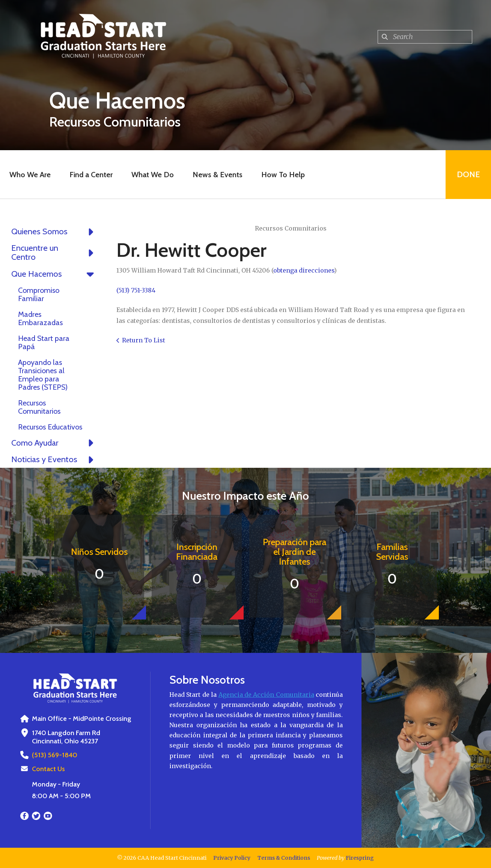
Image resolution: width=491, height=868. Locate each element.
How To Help (283, 175)
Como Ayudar (54, 443)
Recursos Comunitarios (39, 407)
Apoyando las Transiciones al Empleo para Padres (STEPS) (43, 375)
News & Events (218, 175)
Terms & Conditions (284, 858)
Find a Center (91, 175)
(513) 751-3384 (136, 290)
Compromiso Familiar (39, 294)
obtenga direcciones (304, 270)
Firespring (360, 858)
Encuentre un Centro (54, 253)
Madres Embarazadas (40, 318)
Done (468, 174)
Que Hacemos (54, 274)
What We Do (153, 175)
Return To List (144, 340)
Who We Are (30, 175)
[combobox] (425, 37)
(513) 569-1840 (55, 755)
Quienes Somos (54, 232)
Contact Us (48, 769)
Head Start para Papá (44, 342)
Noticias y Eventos (54, 460)
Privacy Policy (232, 858)
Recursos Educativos (50, 427)
